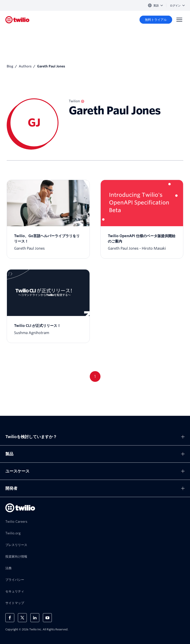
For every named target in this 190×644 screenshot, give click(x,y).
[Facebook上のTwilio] (10, 618)
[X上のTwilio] (22, 618)
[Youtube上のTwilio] (47, 618)
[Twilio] (17, 20)
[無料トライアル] (156, 20)
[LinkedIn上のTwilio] (35, 618)
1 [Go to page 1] (95, 376)
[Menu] (179, 20)
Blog (10, 66)
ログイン (177, 5)
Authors (25, 66)
